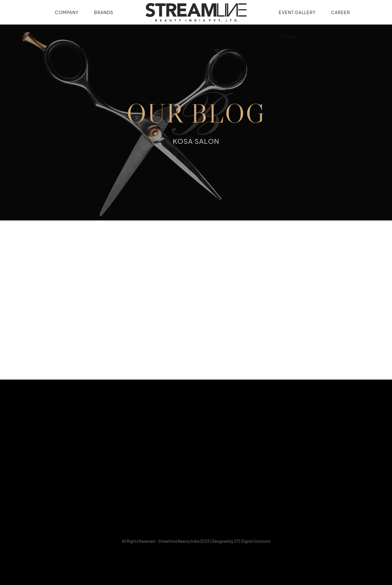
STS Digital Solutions (252, 541)
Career (341, 12)
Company (67, 12)
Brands (104, 12)
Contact (290, 37)
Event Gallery (297, 12)
